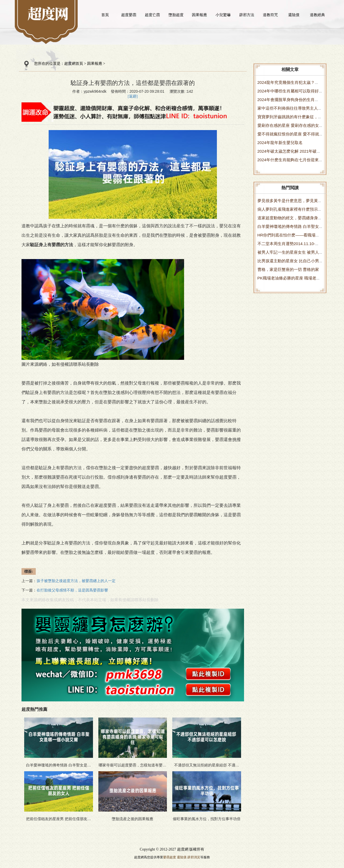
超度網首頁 (74, 64)
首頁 (105, 15)
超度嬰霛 (129, 15)
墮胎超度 (176, 15)
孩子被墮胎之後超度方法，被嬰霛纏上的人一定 (76, 581)
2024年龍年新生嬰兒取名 (280, 143)
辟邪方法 (247, 15)
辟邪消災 (194, 857)
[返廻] (133, 96)
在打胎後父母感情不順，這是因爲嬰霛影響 (72, 590)
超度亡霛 (152, 15)
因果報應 (199, 15)
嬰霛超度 (170, 857)
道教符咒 (270, 15)
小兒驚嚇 (223, 15)
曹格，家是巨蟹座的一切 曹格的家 (288, 269)
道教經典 (317, 15)
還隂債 (294, 15)
